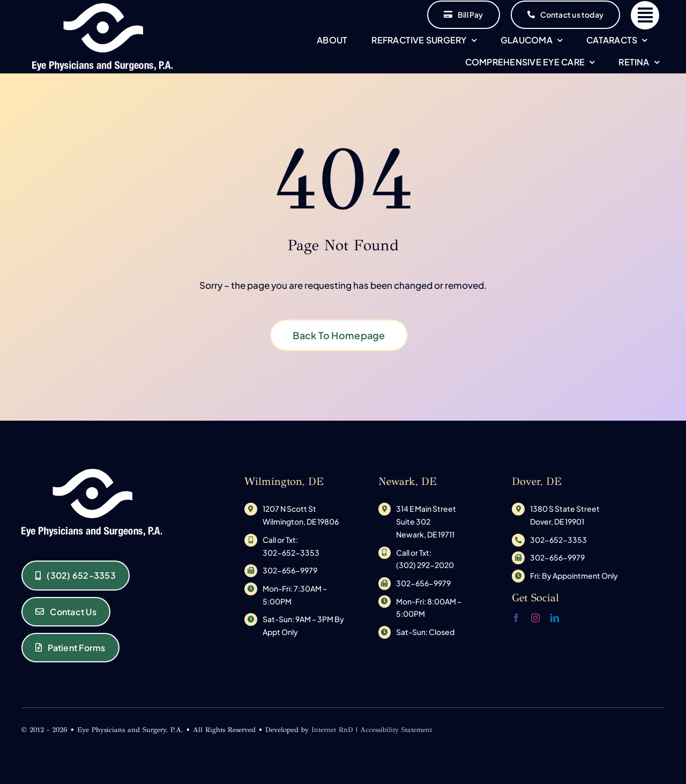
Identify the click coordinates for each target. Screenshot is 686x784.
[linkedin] (555, 618)
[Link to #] (645, 15)
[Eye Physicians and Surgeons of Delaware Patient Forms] (70, 648)
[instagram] (535, 618)
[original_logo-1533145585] (103, 8)
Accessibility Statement (396, 730)
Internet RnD (332, 730)
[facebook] (516, 618)
